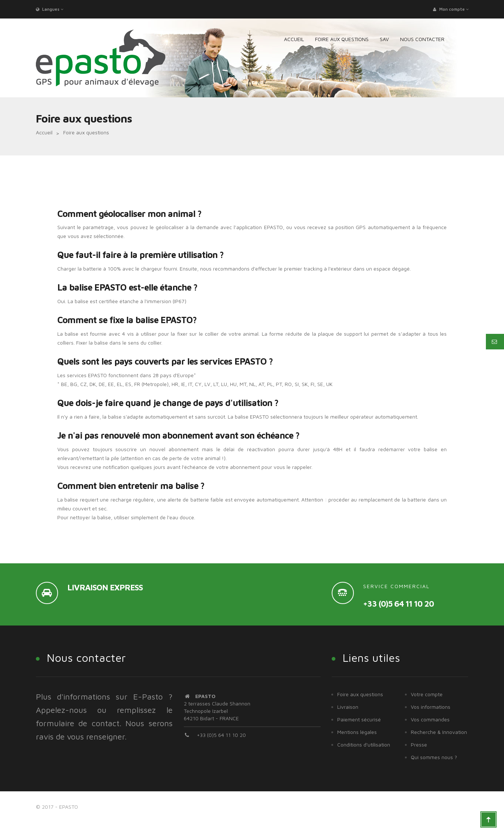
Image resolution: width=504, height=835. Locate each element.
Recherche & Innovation (439, 732)
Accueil (44, 132)
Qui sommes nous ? (434, 757)
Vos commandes (430, 719)
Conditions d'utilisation (364, 745)
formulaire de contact (78, 723)
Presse (419, 745)
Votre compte (427, 694)
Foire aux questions (360, 694)
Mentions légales (357, 732)
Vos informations (431, 707)
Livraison (348, 707)
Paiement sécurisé (359, 719)
